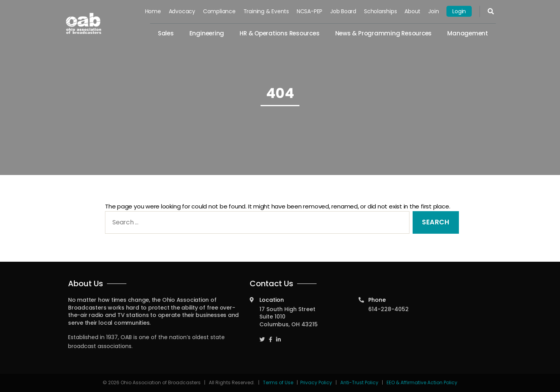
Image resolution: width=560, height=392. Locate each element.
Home (153, 11)
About (412, 11)
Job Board (343, 11)
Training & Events (266, 11)
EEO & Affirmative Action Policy (422, 382)
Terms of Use (279, 382)
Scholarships (380, 11)
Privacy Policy (316, 382)
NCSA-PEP (310, 11)
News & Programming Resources (384, 33)
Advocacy (182, 11)
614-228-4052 (388, 309)
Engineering (207, 33)
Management (468, 33)
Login (459, 11)
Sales (166, 33)
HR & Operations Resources (279, 33)
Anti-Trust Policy (359, 382)
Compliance (219, 11)
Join (433, 11)
